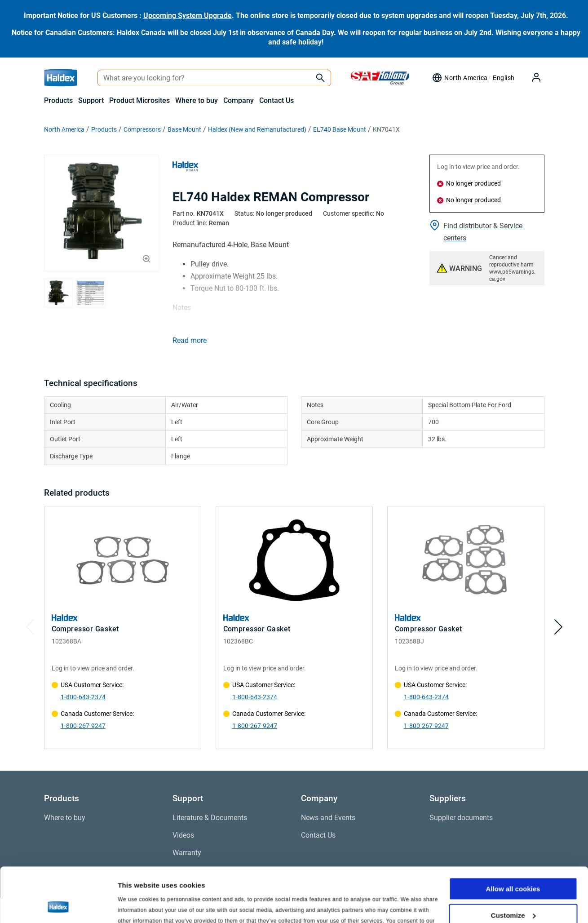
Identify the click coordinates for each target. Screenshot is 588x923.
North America (64, 129)
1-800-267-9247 (83, 726)
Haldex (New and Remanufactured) (257, 129)
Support (91, 100)
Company (239, 100)
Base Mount (184, 129)
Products (58, 100)
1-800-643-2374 (83, 697)
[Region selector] (473, 78)
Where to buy (197, 100)
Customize (513, 864)
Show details (139, 905)
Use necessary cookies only (513, 890)
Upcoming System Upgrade (188, 16)
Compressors (142, 129)
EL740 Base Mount (340, 129)
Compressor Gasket (85, 629)
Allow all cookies (513, 838)
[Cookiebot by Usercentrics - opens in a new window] (58, 905)
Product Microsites (139, 100)
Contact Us (276, 100)
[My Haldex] (531, 78)
